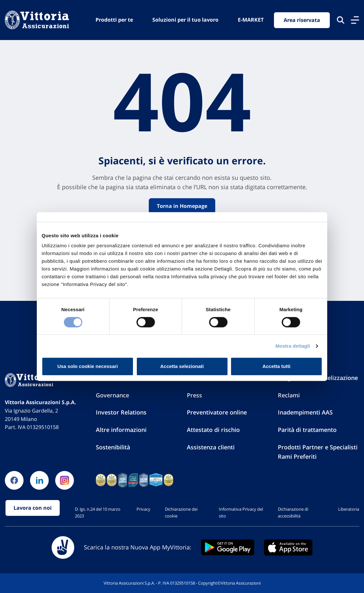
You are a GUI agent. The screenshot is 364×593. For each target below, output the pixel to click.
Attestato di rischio (213, 430)
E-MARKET (251, 20)
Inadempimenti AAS (305, 412)
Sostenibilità (113, 447)
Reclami (289, 395)
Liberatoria (349, 509)
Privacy (143, 509)
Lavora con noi (33, 508)
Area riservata (302, 20)
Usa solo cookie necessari (88, 366)
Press (194, 395)
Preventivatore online (217, 412)
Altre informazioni (121, 430)
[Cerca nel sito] (341, 20)
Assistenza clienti (211, 447)
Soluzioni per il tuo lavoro (185, 20)
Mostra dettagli (292, 346)
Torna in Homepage (182, 206)
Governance (112, 395)
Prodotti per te (114, 20)
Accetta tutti (276, 366)
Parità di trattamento (307, 430)
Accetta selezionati (182, 366)
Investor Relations (121, 412)
